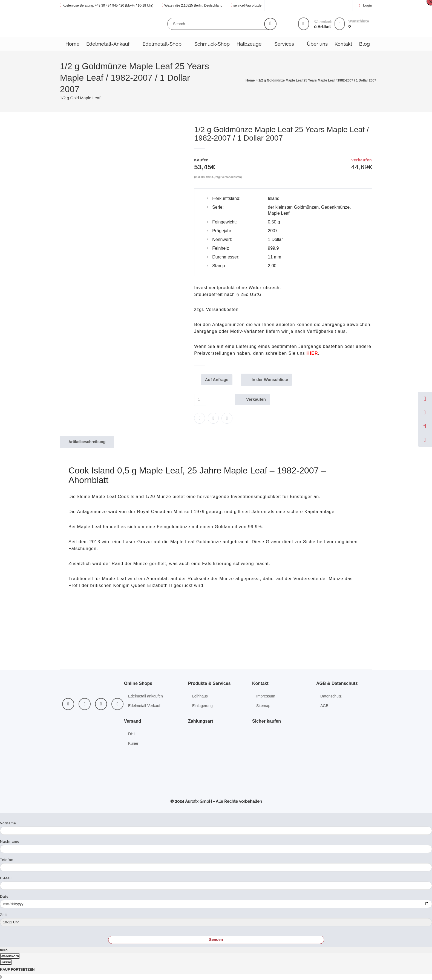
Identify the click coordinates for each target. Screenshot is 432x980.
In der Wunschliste (271, 380)
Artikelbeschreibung (87, 442)
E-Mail (6, 878)
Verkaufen (256, 399)
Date (4, 896)
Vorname (8, 823)
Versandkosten (231, 177)
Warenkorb (10, 956)
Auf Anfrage (218, 380)
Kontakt (343, 44)
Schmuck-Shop (212, 44)
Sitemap (263, 706)
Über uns (317, 44)
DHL (132, 734)
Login (368, 5)
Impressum (266, 696)
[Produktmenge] (200, 400)
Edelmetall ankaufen (146, 696)
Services (284, 44)
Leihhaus (200, 696)
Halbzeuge (249, 44)
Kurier (133, 743)
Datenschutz (331, 696)
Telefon (7, 860)
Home (72, 44)
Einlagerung (202, 706)
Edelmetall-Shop (162, 44)
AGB (324, 706)
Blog (365, 44)
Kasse (6, 962)
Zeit (4, 915)
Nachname (10, 841)
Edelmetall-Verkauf (144, 706)
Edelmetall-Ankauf (108, 44)
